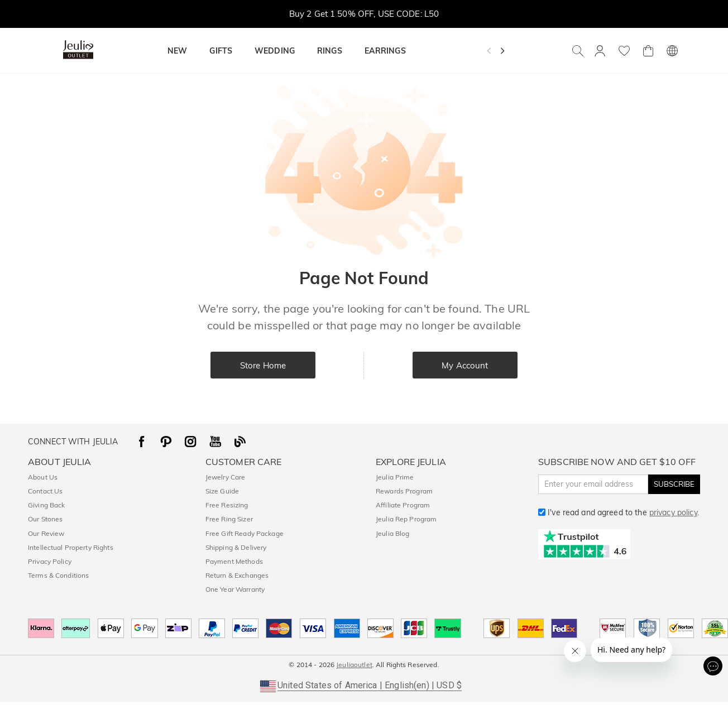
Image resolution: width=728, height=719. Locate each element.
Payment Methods (234, 561)
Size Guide (222, 491)
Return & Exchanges (237, 575)
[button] (364, 686)
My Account (465, 365)
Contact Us (45, 491)
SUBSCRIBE (674, 484)
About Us (43, 477)
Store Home (263, 365)
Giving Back (46, 505)
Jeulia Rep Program (406, 519)
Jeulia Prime (395, 477)
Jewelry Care (226, 477)
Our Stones (45, 519)
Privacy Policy (50, 561)
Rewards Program (404, 491)
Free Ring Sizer (229, 519)
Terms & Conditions (58, 575)
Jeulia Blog (392, 533)
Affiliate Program (403, 505)
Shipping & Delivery (236, 547)
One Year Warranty (235, 589)
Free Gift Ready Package (245, 533)
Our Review (46, 533)
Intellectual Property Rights (71, 547)
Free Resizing (227, 505)
